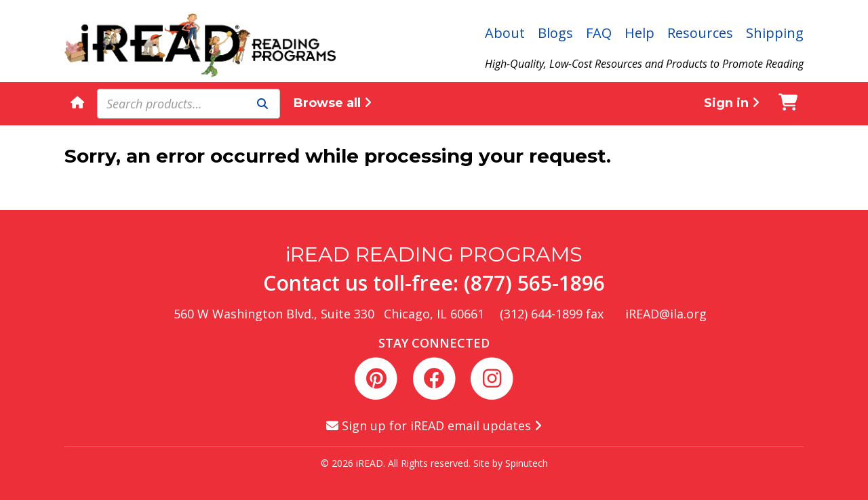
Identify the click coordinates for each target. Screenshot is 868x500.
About (505, 33)
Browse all (333, 103)
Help (639, 33)
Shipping (775, 33)
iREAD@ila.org (666, 314)
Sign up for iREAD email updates (434, 425)
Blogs (555, 33)
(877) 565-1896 (534, 283)
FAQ (599, 33)
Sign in (732, 103)
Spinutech (527, 463)
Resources (700, 33)
